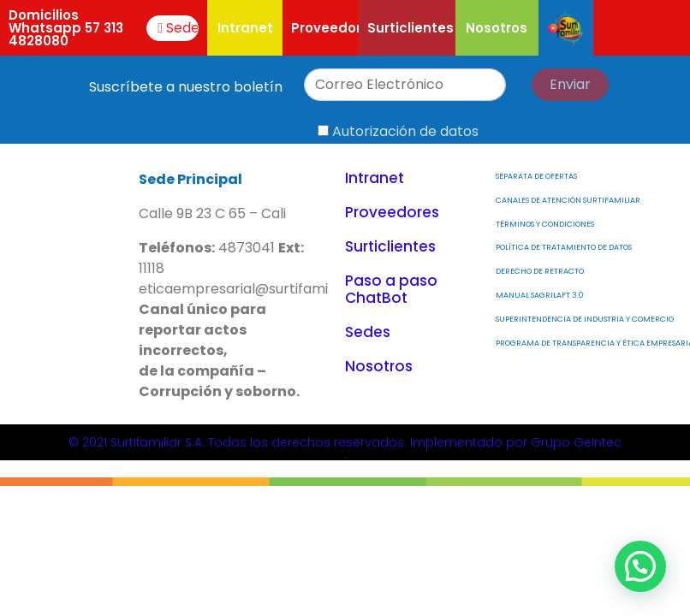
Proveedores (334, 28)
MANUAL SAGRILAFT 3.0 (540, 295)
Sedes (368, 332)
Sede (178, 28)
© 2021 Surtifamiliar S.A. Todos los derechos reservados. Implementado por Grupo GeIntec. (345, 448)
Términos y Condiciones (545, 224)
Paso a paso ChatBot (391, 289)
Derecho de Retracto (540, 271)
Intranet (245, 28)
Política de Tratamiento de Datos (564, 247)
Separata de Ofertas (536, 176)
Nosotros (497, 28)
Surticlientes (410, 28)
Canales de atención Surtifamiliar (568, 200)
